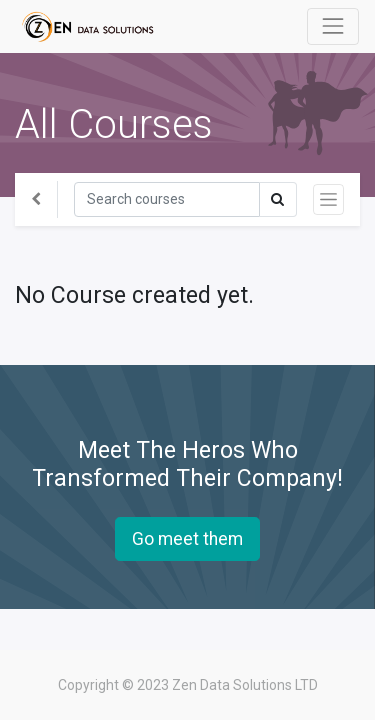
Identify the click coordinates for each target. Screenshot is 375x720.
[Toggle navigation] (328, 199)
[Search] (167, 199)
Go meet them (187, 539)
